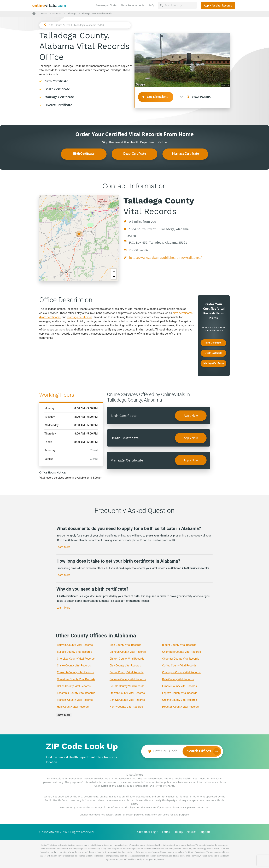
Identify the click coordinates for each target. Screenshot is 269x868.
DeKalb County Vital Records (127, 686)
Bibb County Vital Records (125, 645)
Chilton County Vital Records (127, 659)
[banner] (49, 6)
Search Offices (199, 751)
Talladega (71, 13)
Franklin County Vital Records (75, 700)
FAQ (151, 5)
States (44, 13)
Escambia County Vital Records (76, 693)
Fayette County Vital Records (180, 693)
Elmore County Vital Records (179, 686)
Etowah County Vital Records (127, 693)
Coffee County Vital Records (179, 666)
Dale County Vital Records (178, 679)
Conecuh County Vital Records (75, 672)
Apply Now (191, 416)
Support (205, 832)
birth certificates (183, 313)
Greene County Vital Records (180, 700)
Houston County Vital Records (180, 707)
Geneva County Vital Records (127, 700)
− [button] (114, 276)
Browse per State (107, 5)
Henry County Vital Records (126, 707)
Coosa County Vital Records (127, 672)
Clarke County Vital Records (74, 666)
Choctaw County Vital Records (181, 659)
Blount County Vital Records (179, 645)
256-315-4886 (201, 98)
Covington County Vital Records (181, 672)
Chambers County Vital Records (181, 652)
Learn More (63, 547)
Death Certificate (57, 90)
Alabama (57, 13)
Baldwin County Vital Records (75, 645)
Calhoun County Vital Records (128, 652)
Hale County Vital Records (73, 707)
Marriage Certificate (59, 97)
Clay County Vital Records (125, 666)
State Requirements (133, 5)
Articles (191, 832)
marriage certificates (80, 317)
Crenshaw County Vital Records (76, 679)
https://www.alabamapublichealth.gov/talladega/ (165, 258)
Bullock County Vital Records (74, 652)
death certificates (50, 317)
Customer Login (148, 832)
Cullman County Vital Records (128, 679)
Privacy (178, 832)
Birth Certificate (56, 82)
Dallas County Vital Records (74, 686)
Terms (166, 832)
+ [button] (114, 271)
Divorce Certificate (58, 105)
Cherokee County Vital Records (76, 659)
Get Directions (156, 97)
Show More (64, 715)
